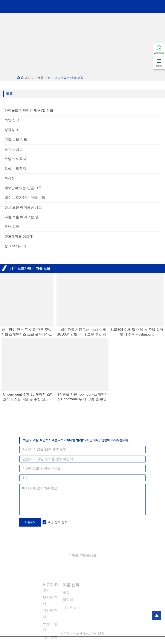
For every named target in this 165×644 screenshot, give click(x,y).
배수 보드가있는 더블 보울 (65, 78)
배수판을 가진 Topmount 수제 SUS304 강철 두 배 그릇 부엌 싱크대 (83, 332)
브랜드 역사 (50, 600)
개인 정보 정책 (58, 522)
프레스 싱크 (14, 149)
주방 (66, 592)
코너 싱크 (12, 227)
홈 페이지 (27, 78)
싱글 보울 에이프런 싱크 (23, 207)
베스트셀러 (71, 607)
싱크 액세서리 (15, 246)
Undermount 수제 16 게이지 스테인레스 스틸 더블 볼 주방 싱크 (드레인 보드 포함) (28, 397)
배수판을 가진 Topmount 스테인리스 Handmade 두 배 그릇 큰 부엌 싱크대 (82, 397)
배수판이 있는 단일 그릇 (23, 188)
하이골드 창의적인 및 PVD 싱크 (29, 110)
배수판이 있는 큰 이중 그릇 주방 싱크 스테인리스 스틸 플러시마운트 (27, 332)
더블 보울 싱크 (16, 139)
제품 (41, 78)
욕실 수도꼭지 (15, 169)
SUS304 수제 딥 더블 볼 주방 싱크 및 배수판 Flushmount (137, 332)
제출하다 (30, 522)
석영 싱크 (12, 120)
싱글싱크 (11, 130)
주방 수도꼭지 (15, 159)
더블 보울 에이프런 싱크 (23, 217)
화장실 (10, 178)
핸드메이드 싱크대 (19, 236)
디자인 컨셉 (50, 613)
